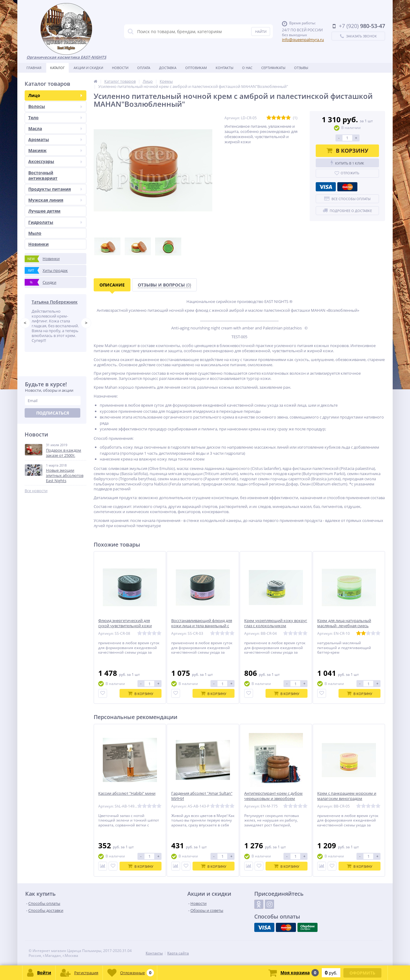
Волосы (55, 106)
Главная (34, 68)
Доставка (168, 68)
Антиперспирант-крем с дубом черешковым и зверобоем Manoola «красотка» (273, 799)
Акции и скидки (88, 68)
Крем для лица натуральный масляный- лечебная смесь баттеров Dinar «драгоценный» (346, 626)
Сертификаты (273, 68)
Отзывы (301, 68)
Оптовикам (196, 68)
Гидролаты (55, 222)
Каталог (57, 68)
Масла (55, 129)
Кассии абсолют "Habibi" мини (127, 793)
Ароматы (55, 139)
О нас (247, 68)
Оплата (144, 68)
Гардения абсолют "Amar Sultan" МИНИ (202, 796)
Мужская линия (55, 200)
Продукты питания (55, 189)
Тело (55, 118)
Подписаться (53, 413)
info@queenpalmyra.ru (303, 40)
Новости (120, 68)
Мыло (35, 233)
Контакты (224, 68)
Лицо (55, 95)
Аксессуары (55, 161)
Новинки (38, 244)
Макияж (55, 150)
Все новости (36, 491)
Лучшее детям (44, 211)
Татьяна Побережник (55, 302)
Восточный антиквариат (43, 175)
